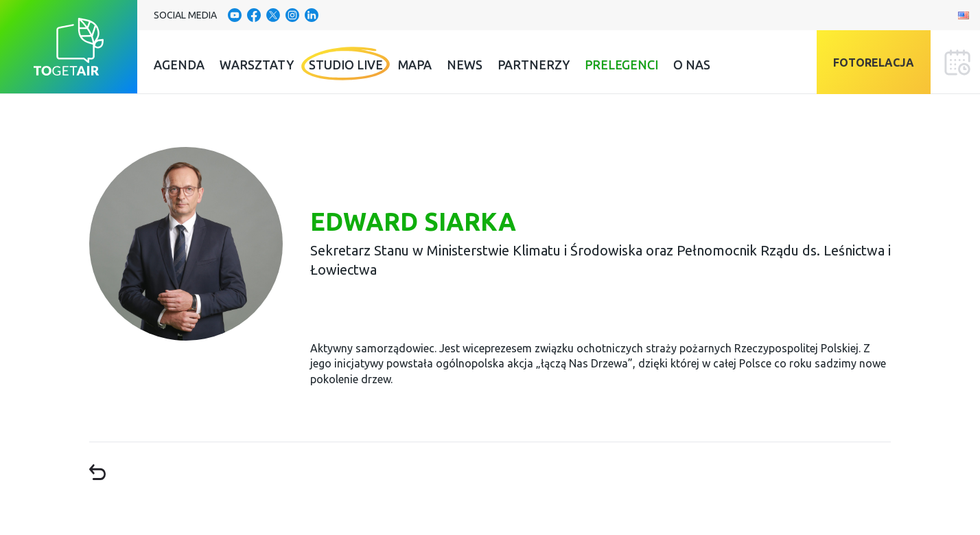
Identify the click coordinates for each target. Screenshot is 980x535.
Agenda (179, 65)
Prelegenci (621, 65)
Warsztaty (257, 65)
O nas (692, 65)
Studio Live (346, 65)
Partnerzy (534, 65)
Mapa (415, 65)
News (465, 65)
